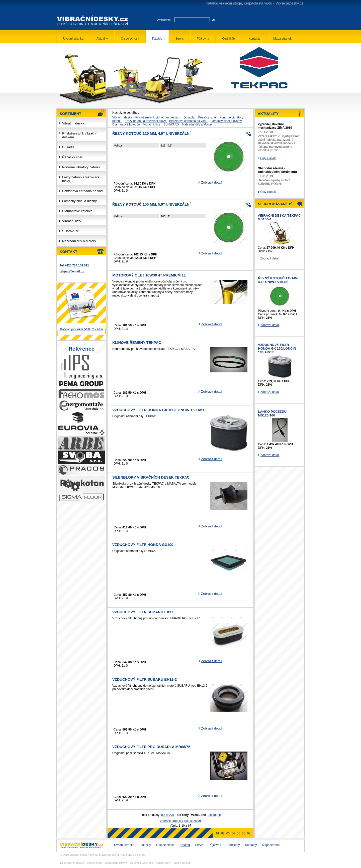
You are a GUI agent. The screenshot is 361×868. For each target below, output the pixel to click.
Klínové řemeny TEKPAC (137, 343)
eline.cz (140, 855)
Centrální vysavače (142, 863)
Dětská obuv (163, 863)
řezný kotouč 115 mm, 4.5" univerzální (278, 280)
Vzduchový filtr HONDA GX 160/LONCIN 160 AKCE (160, 410)
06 (244, 833)
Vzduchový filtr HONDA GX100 (143, 545)
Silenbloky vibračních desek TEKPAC (151, 477)
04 (233, 833)
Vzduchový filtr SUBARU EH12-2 (145, 679)
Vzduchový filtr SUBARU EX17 (143, 612)
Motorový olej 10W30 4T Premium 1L (149, 275)
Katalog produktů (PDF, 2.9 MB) (81, 329)
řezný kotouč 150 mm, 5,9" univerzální (151, 204)
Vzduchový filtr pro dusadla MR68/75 (151, 747)
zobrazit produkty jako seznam (180, 821)
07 (249, 833)
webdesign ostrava (116, 863)
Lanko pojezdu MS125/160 (272, 413)
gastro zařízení (183, 863)
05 (238, 833)
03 (228, 833)
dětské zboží (95, 863)
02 (223, 833)
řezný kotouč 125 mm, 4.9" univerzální (151, 133)
